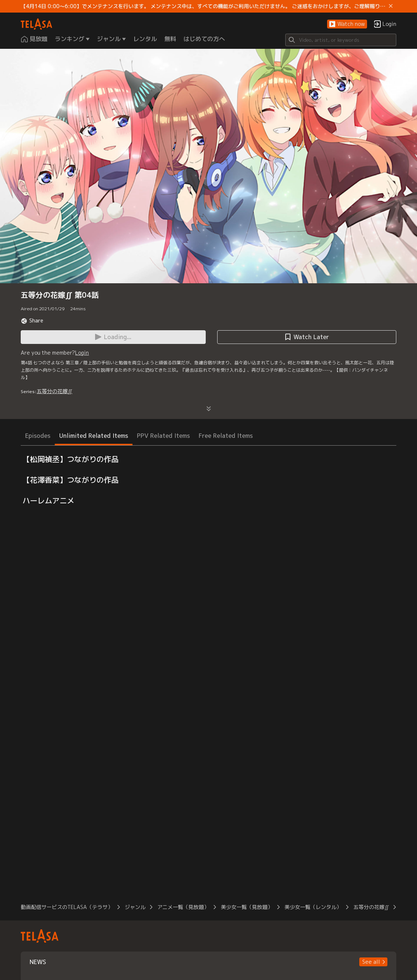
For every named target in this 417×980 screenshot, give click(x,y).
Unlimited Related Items (94, 436)
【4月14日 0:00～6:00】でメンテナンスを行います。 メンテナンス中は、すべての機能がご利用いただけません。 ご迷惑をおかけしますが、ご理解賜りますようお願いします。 (203, 6)
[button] (347, 24)
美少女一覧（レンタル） (313, 907)
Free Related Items (226, 436)
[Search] (341, 40)
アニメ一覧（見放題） (183, 907)
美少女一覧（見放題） (247, 907)
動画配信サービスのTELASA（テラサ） (67, 907)
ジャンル (135, 907)
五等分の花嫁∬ (54, 391)
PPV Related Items (163, 436)
